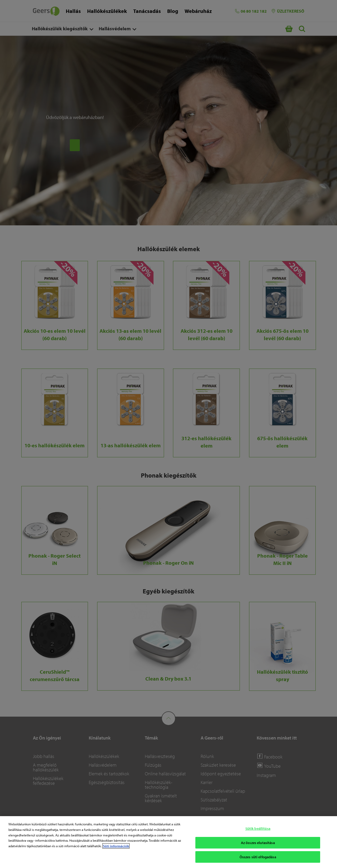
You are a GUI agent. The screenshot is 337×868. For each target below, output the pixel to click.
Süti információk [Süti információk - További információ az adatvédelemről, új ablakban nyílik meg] (116, 846)
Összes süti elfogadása (258, 857)
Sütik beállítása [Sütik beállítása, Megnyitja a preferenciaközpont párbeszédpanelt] (258, 829)
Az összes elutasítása (258, 843)
